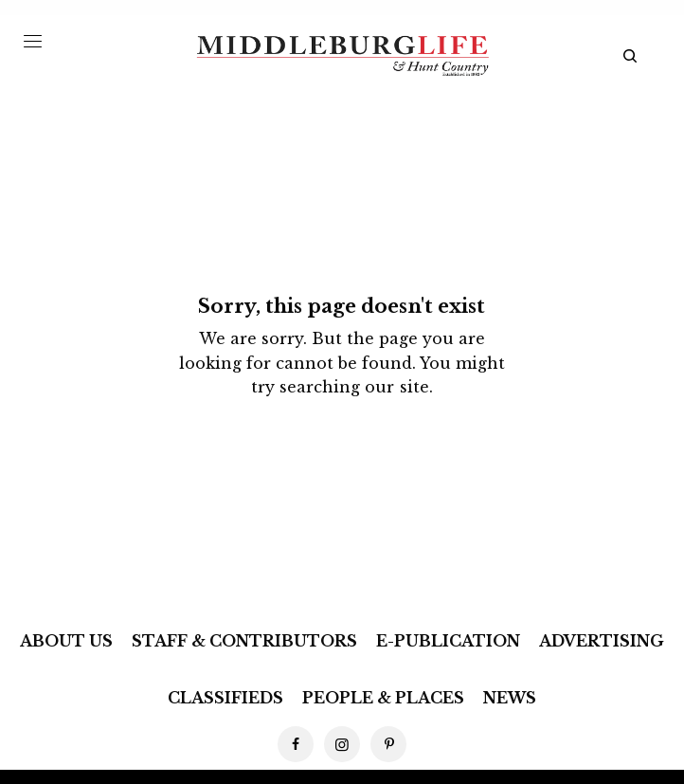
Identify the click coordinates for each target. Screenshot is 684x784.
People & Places (383, 698)
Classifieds (225, 698)
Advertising (602, 641)
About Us (66, 641)
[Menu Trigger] (33, 41)
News (510, 698)
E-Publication (448, 641)
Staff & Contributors (244, 641)
